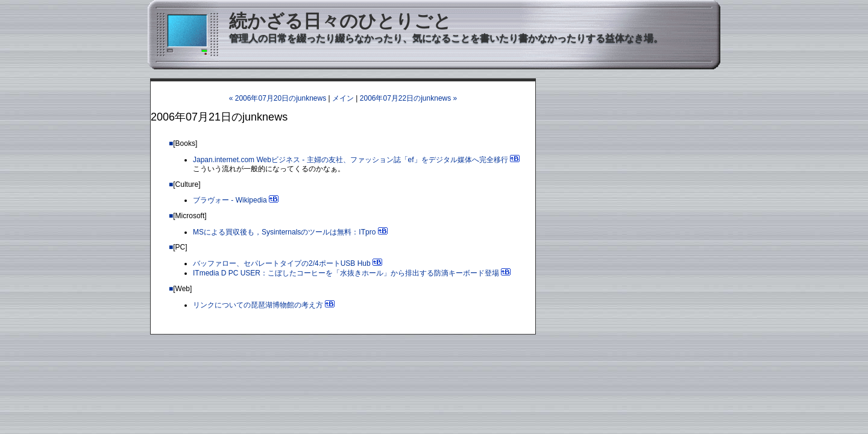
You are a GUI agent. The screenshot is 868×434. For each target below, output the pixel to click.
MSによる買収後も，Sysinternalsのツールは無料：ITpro (284, 232)
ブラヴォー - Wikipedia (230, 200)
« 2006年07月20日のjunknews (278, 98)
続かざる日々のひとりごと (340, 21)
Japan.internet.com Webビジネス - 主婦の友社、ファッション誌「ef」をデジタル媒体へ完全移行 (351, 160)
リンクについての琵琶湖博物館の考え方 (258, 305)
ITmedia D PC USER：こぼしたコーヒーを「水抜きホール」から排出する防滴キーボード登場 (346, 273)
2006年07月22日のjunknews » (408, 98)
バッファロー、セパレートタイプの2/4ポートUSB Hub (282, 263)
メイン (343, 98)
